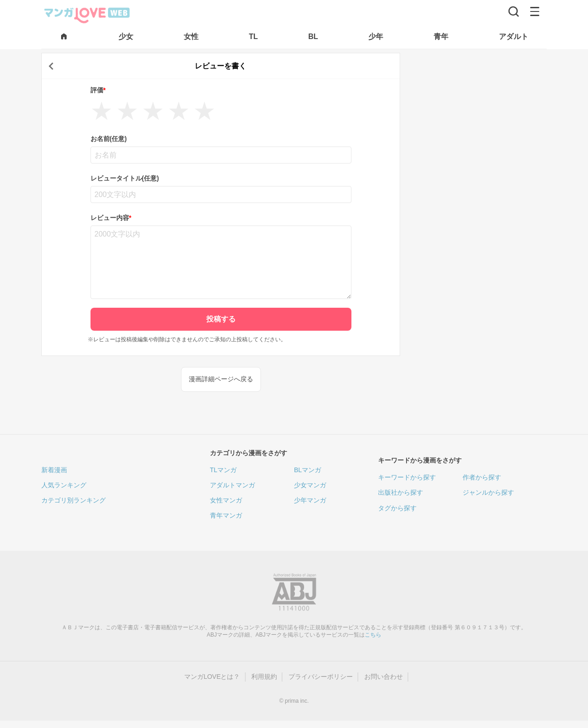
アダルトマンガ (232, 485)
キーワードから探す (407, 477)
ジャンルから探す (488, 492)
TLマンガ (223, 470)
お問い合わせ (384, 677)
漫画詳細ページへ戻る (221, 379)
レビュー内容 (111, 218)
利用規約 (264, 677)
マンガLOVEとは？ (212, 677)
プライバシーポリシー (321, 677)
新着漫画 (54, 470)
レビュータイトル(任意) (125, 178)
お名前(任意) (109, 139)
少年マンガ (310, 500)
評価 (98, 90)
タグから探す (397, 508)
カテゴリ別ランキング (73, 500)
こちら (373, 635)
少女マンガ (310, 485)
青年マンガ (226, 515)
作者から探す (482, 477)
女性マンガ (226, 500)
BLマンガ (308, 470)
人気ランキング (64, 485)
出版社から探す (401, 492)
